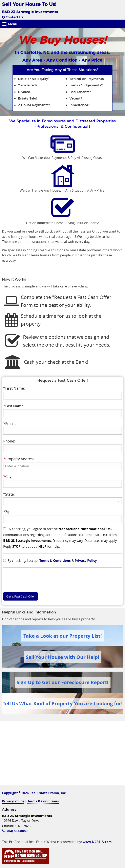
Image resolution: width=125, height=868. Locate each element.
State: (9, 494)
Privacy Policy (86, 561)
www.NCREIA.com (97, 842)
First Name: (14, 388)
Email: (9, 424)
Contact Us (13, 17)
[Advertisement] (62, 757)
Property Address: (19, 459)
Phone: (9, 441)
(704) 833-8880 (15, 831)
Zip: (7, 512)
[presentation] (62, 466)
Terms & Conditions (55, 561)
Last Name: (14, 406)
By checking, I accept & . (53, 561)
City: (8, 476)
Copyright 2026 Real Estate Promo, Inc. (34, 793)
